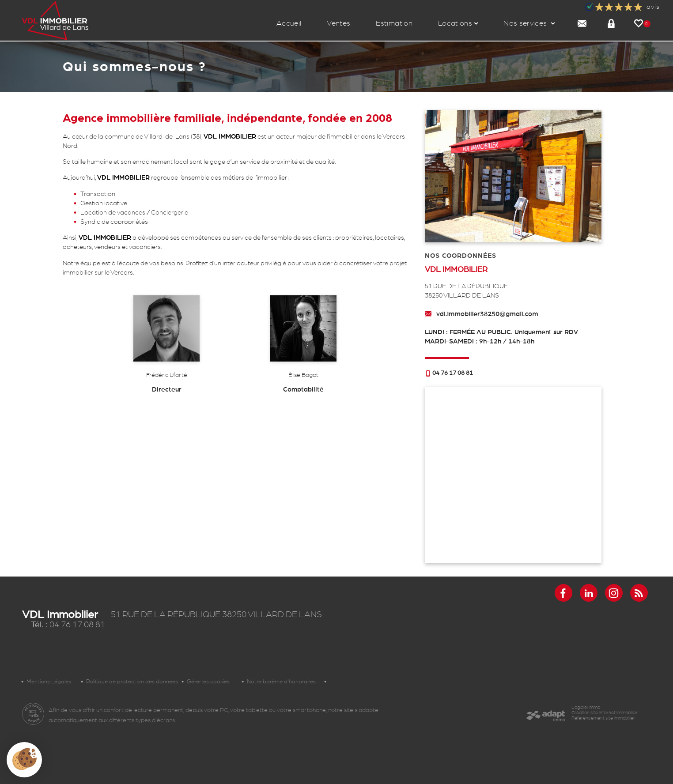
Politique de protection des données (132, 682)
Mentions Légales (49, 682)
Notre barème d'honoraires (283, 682)
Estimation (394, 23)
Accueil (289, 23)
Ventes (338, 23)
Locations (458, 23)
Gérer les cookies (208, 682)
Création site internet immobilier (605, 713)
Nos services (529, 23)
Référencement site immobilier (603, 718)
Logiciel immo (586, 707)
